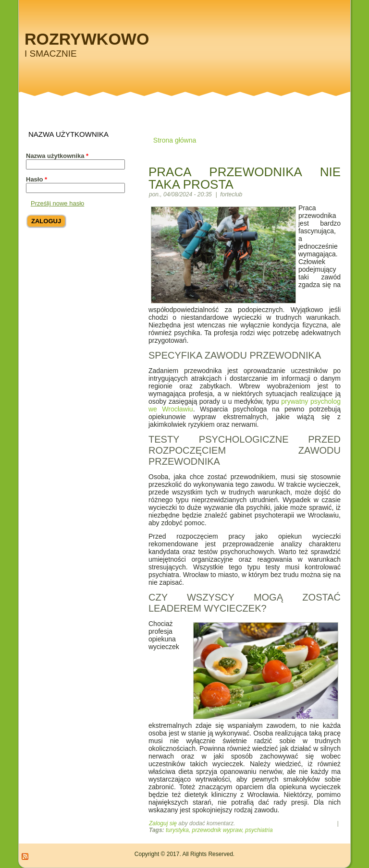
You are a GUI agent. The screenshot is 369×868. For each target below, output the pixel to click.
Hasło (37, 179)
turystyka (177, 830)
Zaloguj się (163, 823)
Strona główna (175, 140)
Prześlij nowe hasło (57, 203)
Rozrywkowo (87, 39)
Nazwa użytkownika (57, 156)
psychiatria (259, 830)
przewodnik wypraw (217, 830)
